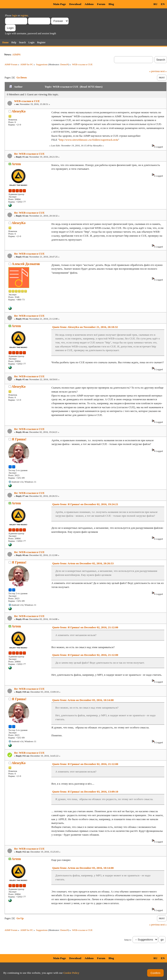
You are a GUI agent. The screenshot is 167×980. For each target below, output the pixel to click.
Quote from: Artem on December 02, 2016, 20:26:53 (83, 563)
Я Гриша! (19, 439)
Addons (89, 4)
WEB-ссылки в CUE (27, 101)
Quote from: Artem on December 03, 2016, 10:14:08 (83, 700)
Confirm (155, 973)
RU (155, 4)
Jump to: (128, 940)
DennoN (64, 64)
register (24, 15)
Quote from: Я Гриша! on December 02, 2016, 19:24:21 (85, 504)
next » (163, 71)
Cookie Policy (71, 973)
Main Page (59, 4)
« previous (154, 71)
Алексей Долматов (26, 264)
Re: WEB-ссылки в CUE (29, 154)
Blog (111, 4)
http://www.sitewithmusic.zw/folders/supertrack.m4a (89, 140)
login (15, 15)
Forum (101, 4)
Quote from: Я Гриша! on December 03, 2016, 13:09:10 (85, 792)
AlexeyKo (19, 111)
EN (163, 4)
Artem (16, 164)
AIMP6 (16, 54)
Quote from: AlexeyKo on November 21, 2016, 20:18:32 (85, 327)
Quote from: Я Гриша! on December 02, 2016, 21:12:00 (85, 627)
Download (75, 4)
